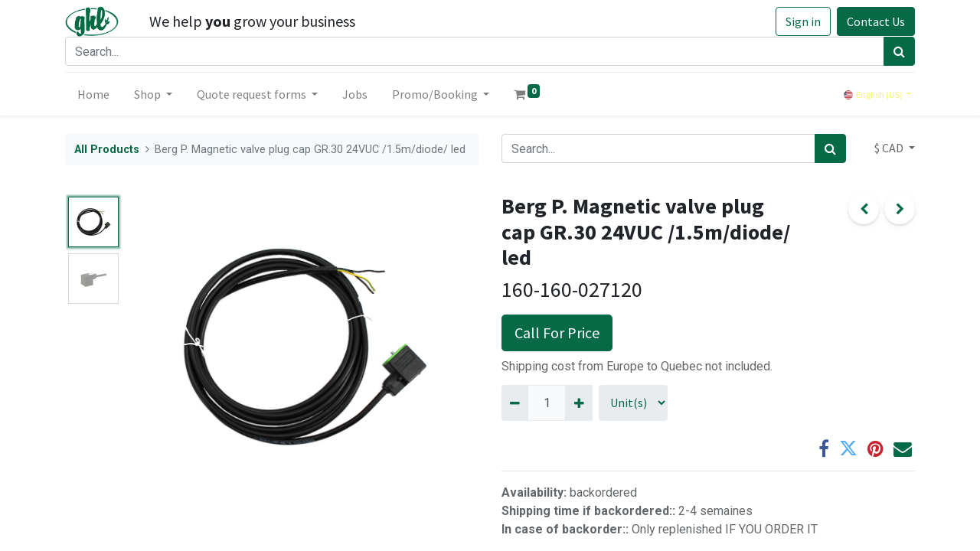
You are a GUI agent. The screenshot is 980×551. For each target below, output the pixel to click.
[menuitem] (93, 94)
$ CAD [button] (890, 148)
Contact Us (876, 21)
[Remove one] (515, 403)
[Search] (899, 51)
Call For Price (557, 333)
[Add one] (578, 403)
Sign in (803, 21)
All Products (107, 150)
